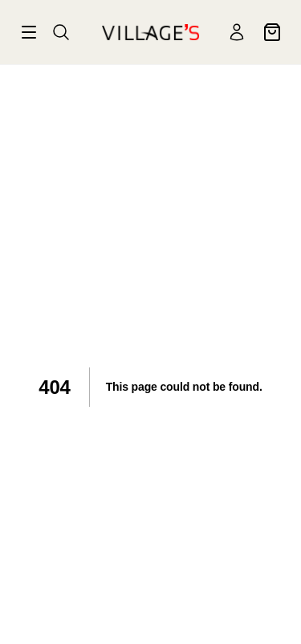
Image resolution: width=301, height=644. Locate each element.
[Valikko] (29, 32)
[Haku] (61, 32)
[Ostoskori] (272, 32)
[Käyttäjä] (237, 32)
